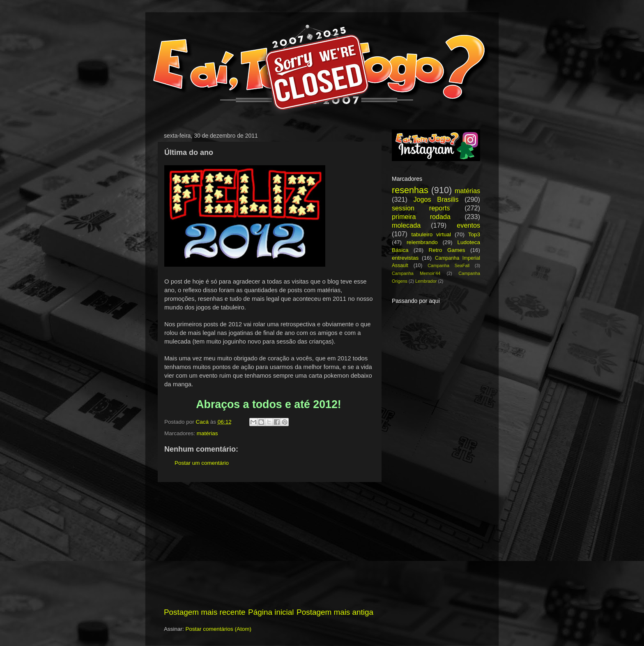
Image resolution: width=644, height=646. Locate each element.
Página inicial (271, 612)
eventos (468, 225)
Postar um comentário (202, 463)
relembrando (422, 242)
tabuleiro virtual (431, 234)
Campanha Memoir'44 (416, 273)
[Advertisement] (269, 544)
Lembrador (426, 281)
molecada (406, 225)
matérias (207, 433)
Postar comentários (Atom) (219, 629)
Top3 (474, 234)
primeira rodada (421, 217)
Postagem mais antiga (335, 612)
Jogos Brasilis (436, 199)
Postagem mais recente (205, 612)
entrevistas (405, 258)
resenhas (410, 190)
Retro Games (447, 250)
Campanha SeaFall (448, 265)
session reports (421, 208)
